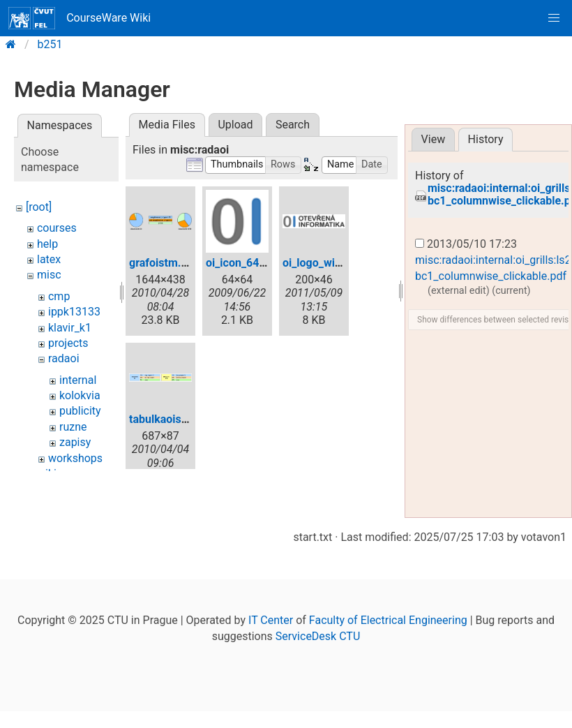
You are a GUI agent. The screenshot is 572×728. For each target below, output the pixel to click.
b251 (50, 44)
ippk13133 (74, 312)
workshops (75, 458)
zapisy (75, 442)
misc (49, 275)
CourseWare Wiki (80, 18)
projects (68, 343)
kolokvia (80, 395)
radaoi (64, 358)
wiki (47, 474)
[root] (39, 207)
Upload (235, 125)
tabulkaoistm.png (173, 419)
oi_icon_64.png (243, 263)
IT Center (271, 673)
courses (57, 228)
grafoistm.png (165, 263)
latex (49, 259)
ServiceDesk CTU (318, 689)
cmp (59, 296)
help (47, 244)
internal (78, 380)
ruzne (73, 427)
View (434, 139)
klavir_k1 (70, 328)
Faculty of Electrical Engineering (388, 673)
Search (293, 125)
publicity (80, 411)
